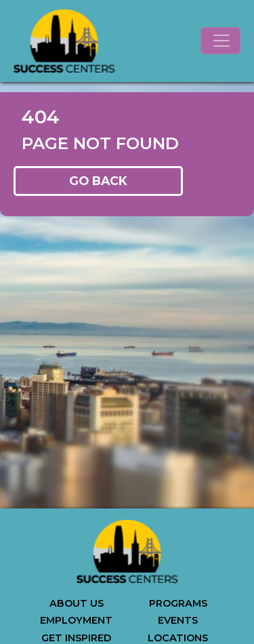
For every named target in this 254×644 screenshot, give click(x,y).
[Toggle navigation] (220, 41)
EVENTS (178, 620)
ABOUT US (77, 603)
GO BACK (98, 181)
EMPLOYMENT (76, 620)
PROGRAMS (178, 603)
